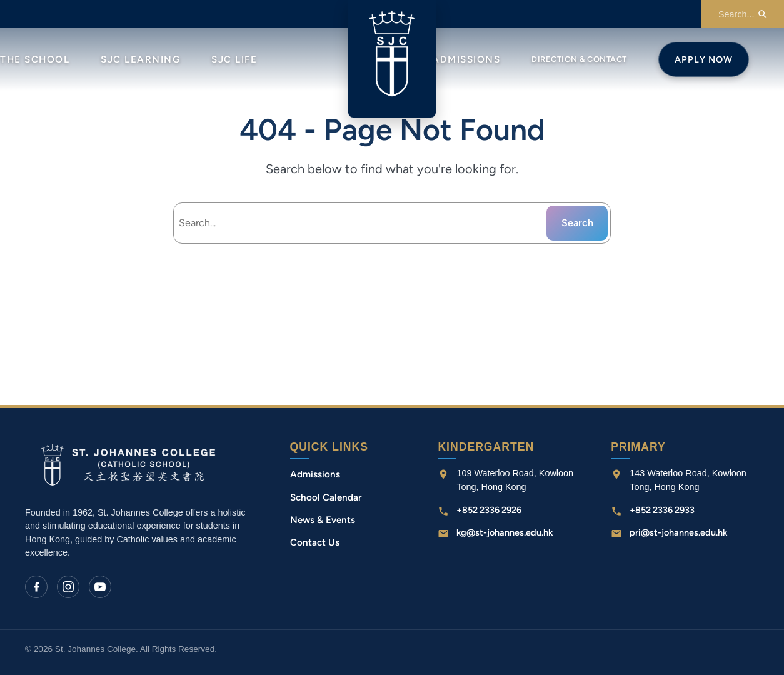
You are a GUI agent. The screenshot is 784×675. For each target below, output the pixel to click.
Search (577, 223)
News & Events (323, 520)
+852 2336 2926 (489, 510)
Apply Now (704, 59)
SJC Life (234, 59)
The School (35, 59)
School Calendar (326, 497)
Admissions (466, 59)
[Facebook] (36, 587)
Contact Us (315, 542)
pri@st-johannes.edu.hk (678, 532)
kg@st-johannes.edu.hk (505, 532)
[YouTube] (100, 587)
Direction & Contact (579, 59)
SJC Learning (140, 59)
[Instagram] (68, 587)
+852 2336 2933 (662, 510)
